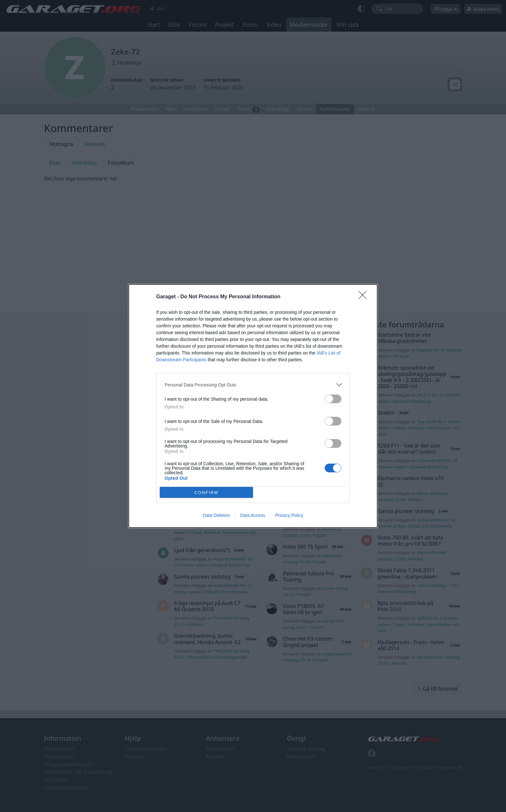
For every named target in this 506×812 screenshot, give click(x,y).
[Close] (365, 297)
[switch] (333, 399)
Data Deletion (216, 515)
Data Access (253, 515)
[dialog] (253, 406)
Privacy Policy (289, 515)
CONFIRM (206, 493)
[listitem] (253, 385)
